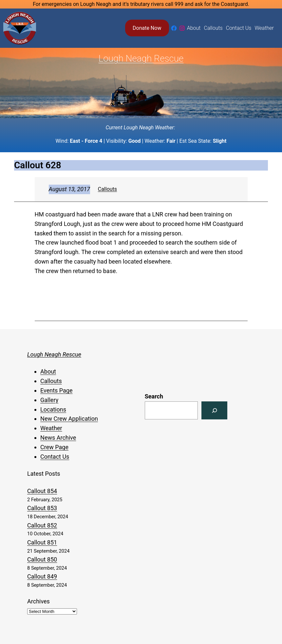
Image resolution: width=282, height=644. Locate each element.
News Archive (58, 438)
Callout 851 (42, 542)
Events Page (56, 390)
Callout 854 (42, 491)
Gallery (49, 400)
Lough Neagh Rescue (141, 58)
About (48, 371)
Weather (51, 428)
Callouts (107, 189)
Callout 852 (42, 525)
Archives (38, 601)
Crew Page (54, 447)
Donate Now (147, 28)
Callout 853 (42, 508)
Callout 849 (42, 576)
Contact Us (55, 457)
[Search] (214, 410)
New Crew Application (69, 419)
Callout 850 (42, 559)
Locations (53, 409)
